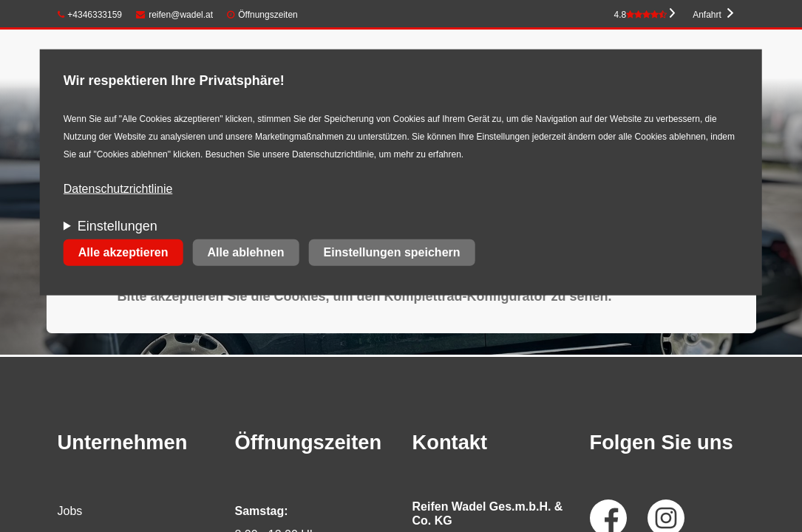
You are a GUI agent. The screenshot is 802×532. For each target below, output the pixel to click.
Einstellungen (118, 226)
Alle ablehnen (246, 252)
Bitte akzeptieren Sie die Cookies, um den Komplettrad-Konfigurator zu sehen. (365, 296)
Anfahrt (707, 15)
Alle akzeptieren (123, 252)
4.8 (640, 15)
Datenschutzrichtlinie (118, 189)
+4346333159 (90, 15)
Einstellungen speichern (392, 252)
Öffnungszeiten (268, 15)
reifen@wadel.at (174, 15)
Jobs (70, 511)
